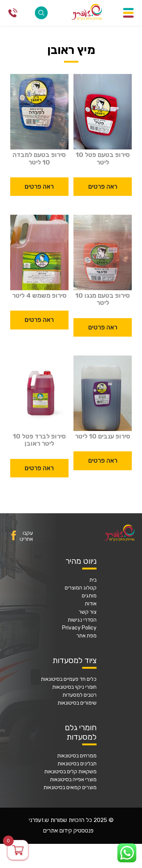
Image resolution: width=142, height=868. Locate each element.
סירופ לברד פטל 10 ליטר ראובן (39, 440)
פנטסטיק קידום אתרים (68, 831)
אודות (91, 604)
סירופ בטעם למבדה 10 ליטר (39, 159)
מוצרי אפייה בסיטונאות (73, 780)
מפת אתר (87, 636)
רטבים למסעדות (80, 695)
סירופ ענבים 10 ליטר (103, 436)
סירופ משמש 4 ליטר (39, 296)
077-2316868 (13, 13)
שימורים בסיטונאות (77, 703)
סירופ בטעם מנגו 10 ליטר (103, 299)
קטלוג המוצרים (81, 588)
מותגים (89, 596)
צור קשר (88, 612)
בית (93, 580)
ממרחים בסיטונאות (77, 756)
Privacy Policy (79, 628)
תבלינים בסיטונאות (77, 764)
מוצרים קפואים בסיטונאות (70, 788)
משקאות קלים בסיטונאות (70, 772)
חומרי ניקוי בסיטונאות (74, 687)
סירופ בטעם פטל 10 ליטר (103, 159)
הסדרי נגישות (82, 620)
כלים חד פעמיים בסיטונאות (69, 679)
